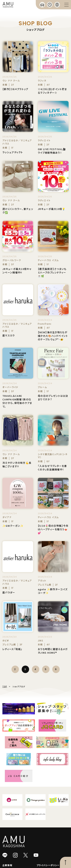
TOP (5, 686)
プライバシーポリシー (48, 865)
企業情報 (7, 865)
